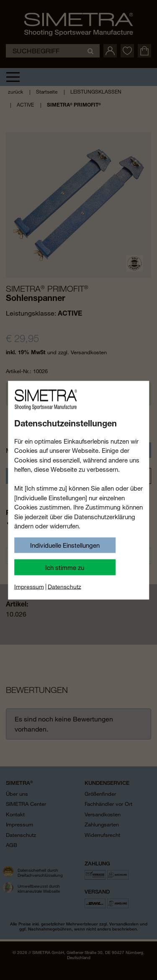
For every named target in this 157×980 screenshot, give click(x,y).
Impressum (29, 586)
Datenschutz (64, 586)
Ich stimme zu (65, 567)
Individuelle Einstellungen (65, 545)
